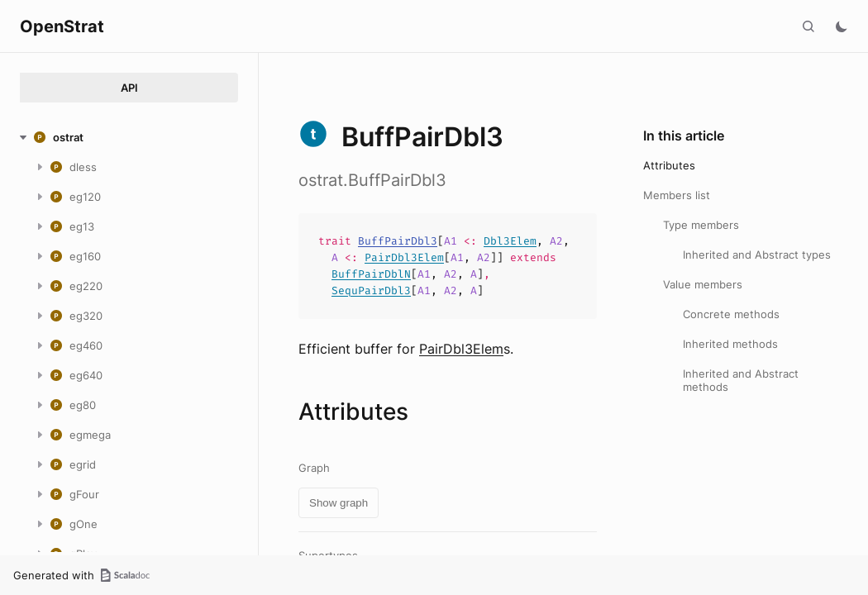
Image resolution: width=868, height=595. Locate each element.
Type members (701, 225)
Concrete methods (731, 314)
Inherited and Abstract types (757, 255)
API (129, 88)
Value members (703, 284)
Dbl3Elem (510, 241)
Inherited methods (730, 344)
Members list (677, 195)
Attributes (669, 165)
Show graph (339, 503)
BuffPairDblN (371, 274)
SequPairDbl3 (371, 290)
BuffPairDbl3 (398, 241)
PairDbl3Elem (404, 257)
